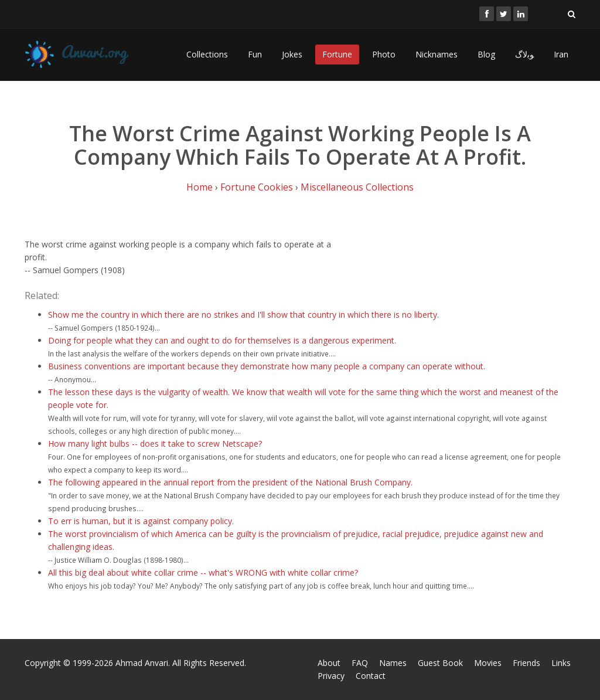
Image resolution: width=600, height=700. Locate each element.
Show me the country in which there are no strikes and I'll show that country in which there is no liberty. (243, 315)
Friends (526, 663)
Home (200, 187)
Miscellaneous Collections (357, 187)
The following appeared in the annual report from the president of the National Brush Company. (230, 482)
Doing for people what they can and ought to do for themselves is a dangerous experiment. (222, 340)
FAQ (360, 663)
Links (561, 663)
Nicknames (437, 54)
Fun (255, 54)
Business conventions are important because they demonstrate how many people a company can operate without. (267, 366)
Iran (561, 54)
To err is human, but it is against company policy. (141, 521)
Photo (384, 54)
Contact (371, 676)
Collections (207, 54)
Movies (488, 663)
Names (393, 663)
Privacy (331, 676)
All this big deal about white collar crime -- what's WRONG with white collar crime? (203, 572)
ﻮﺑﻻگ (524, 54)
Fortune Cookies (257, 187)
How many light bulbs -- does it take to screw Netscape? (155, 444)
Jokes (292, 54)
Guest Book (440, 663)
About (329, 663)
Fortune (337, 54)
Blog (486, 54)
